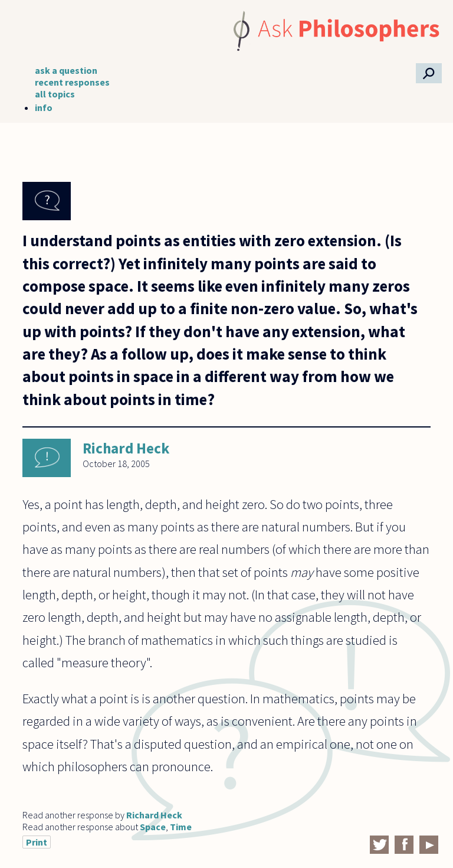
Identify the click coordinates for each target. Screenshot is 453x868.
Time (181, 827)
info (44, 107)
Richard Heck (126, 448)
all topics (55, 94)
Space (153, 827)
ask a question (66, 70)
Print (37, 842)
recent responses (72, 82)
